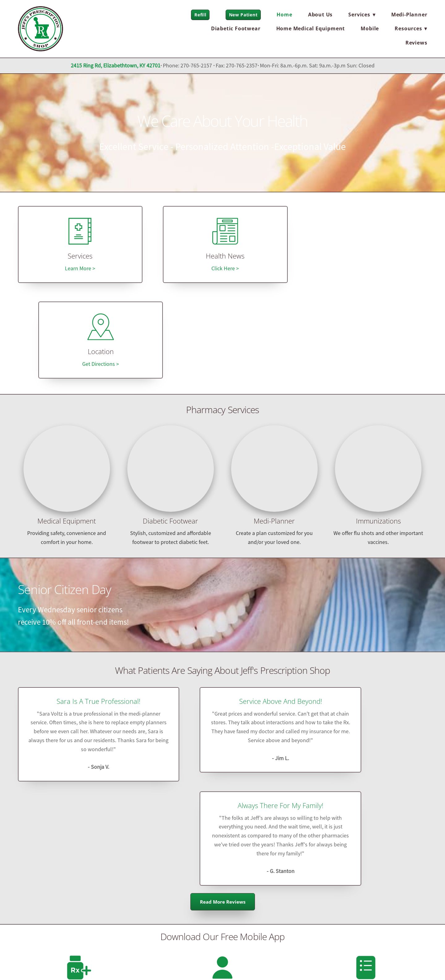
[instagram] (99, 883)
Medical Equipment (67, 427)
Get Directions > (366, 270)
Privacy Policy (55, 963)
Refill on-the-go (79, 802)
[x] (80, 883)
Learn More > (79, 270)
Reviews (416, 43)
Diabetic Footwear (236, 28)
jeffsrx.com (222, 914)
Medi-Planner (409, 15)
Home (284, 15)
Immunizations (378, 427)
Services (79, 258)
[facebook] (61, 883)
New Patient (243, 15)
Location (366, 258)
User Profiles (222, 802)
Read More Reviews (223, 714)
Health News (222, 258)
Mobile (370, 28)
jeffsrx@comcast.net (222, 897)
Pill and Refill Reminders (366, 802)
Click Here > (222, 270)
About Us (320, 15)
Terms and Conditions (97, 963)
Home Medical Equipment (311, 28)
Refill (200, 15)
